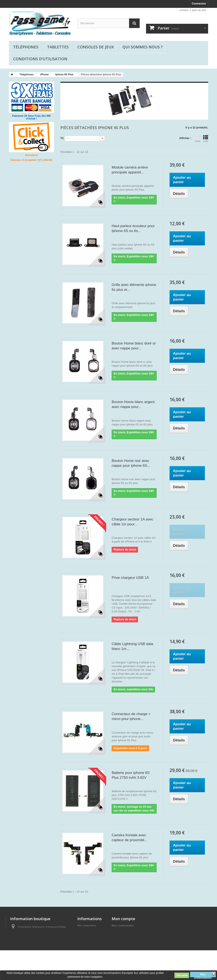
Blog (80, 937)
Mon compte (123, 919)
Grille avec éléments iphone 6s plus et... (134, 287)
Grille (198, 139)
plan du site (199, 10)
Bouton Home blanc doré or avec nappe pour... (134, 346)
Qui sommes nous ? (143, 47)
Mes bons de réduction (127, 953)
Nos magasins (87, 926)
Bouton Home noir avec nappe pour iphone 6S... (131, 463)
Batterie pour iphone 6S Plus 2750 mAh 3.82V (131, 775)
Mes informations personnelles (132, 948)
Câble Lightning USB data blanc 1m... (132, 646)
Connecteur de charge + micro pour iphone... (131, 716)
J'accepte (182, 975)
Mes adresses (121, 942)
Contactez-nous (88, 931)
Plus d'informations (203, 975)
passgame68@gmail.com (44, 949)
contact (184, 10)
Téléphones (26, 47)
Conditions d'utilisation (40, 59)
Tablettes (58, 47)
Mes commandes (123, 926)
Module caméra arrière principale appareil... (130, 170)
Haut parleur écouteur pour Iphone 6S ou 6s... (133, 228)
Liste (206, 139)
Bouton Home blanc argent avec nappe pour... (133, 404)
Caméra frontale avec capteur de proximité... (129, 838)
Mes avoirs (119, 937)
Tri (62, 138)
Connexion (199, 4)
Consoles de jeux (96, 47)
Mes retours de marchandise (130, 931)
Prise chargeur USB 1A (130, 578)
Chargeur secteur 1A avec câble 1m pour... (133, 522)
